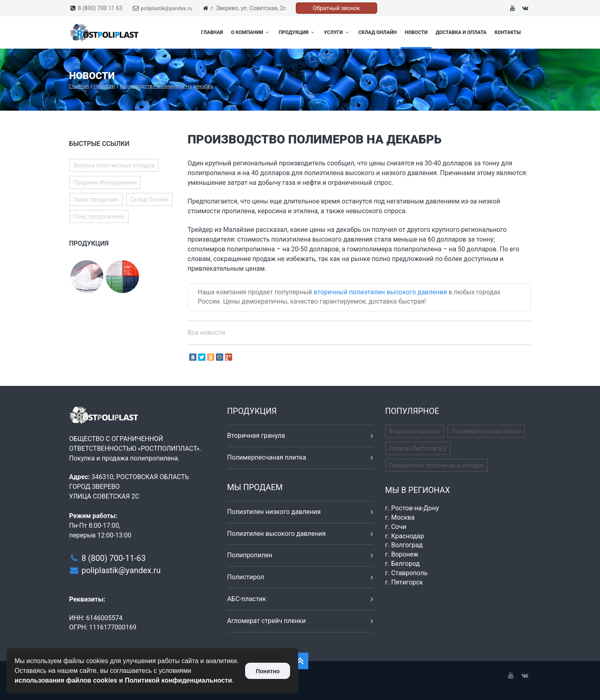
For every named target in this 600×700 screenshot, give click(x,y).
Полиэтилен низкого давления (274, 512)
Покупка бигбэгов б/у (418, 448)
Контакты (508, 32)
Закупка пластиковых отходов (114, 165)
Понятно (268, 671)
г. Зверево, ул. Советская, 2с (248, 8)
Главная (212, 32)
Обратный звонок (336, 8)
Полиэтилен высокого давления (277, 534)
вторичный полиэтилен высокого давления (380, 292)
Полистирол (246, 577)
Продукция (297, 32)
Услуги (337, 32)
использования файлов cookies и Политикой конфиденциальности (123, 680)
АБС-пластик (247, 599)
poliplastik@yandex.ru (167, 8)
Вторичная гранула (256, 436)
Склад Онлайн (377, 32)
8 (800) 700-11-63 (113, 558)
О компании (251, 32)
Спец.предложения (99, 216)
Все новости (206, 333)
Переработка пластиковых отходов (437, 465)
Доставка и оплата (461, 32)
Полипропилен (250, 555)
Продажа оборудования (105, 182)
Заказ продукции (96, 199)
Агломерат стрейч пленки (267, 621)
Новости (416, 32)
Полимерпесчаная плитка (267, 457)
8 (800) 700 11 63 (100, 8)
